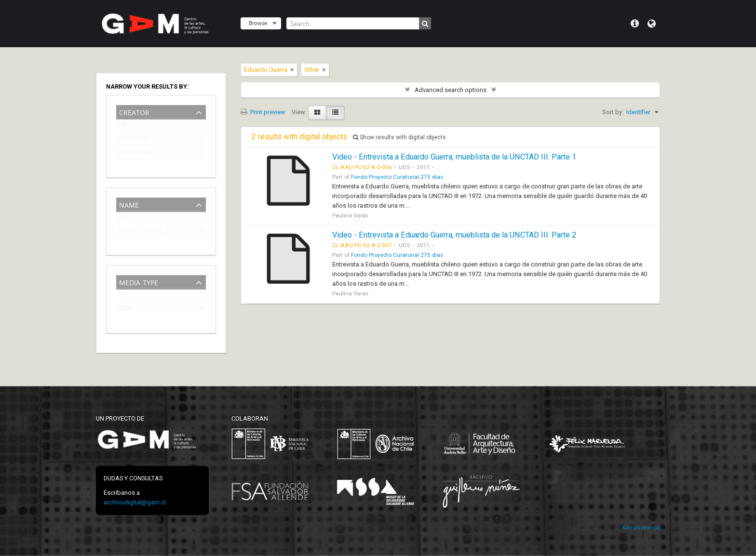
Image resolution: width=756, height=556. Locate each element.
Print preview (263, 112)
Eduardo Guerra (140, 232)
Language (652, 24)
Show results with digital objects (399, 137)
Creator (134, 112)
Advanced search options (451, 90)
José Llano (134, 139)
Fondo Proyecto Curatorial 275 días (397, 177)
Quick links (635, 24)
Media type (139, 282)
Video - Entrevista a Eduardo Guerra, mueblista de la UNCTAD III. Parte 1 (454, 157)
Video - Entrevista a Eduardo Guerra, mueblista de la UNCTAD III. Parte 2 (454, 235)
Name (129, 204)
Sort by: (613, 112)
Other (126, 309)
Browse (258, 23)
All (122, 125)
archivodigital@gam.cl (135, 502)
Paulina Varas (137, 153)
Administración (641, 528)
